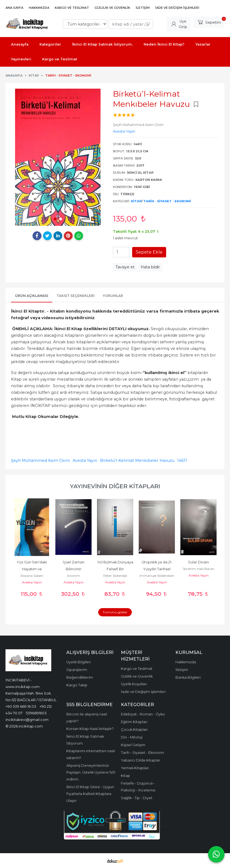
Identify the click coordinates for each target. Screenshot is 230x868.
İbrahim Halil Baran (199, 569)
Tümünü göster (115, 612)
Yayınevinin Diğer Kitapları (115, 486)
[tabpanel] (58, 157)
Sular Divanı (198, 562)
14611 (182, 460)
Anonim (73, 576)
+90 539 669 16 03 (21, 706)
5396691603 (36, 713)
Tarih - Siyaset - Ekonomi (167, 201)
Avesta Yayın (85, 460)
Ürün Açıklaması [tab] (32, 296)
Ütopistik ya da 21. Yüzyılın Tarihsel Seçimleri (157, 569)
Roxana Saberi (32, 576)
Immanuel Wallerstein (157, 576)
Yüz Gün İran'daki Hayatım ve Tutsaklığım (32, 569)
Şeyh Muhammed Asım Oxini (40, 460)
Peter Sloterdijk (115, 576)
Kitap (136, 201)
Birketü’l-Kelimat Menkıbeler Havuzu (137, 460)
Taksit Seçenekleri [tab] (76, 296)
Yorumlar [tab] (113, 296)
